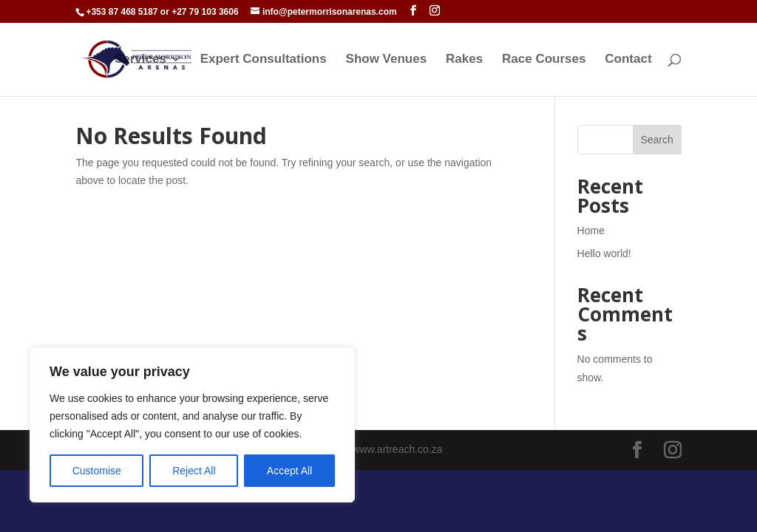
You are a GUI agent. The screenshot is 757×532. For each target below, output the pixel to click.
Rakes (464, 60)
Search (656, 140)
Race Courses (544, 60)
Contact (628, 60)
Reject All (194, 471)
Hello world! (604, 253)
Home (591, 231)
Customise (97, 471)
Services (140, 60)
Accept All (289, 471)
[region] (192, 425)
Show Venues (387, 60)
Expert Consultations (264, 60)
